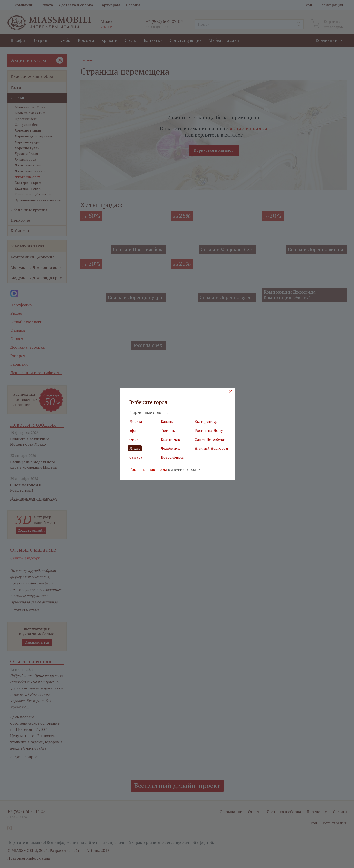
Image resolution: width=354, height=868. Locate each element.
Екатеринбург (207, 421)
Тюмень (168, 430)
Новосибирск (172, 457)
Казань (167, 421)
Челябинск (170, 448)
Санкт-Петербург (210, 439)
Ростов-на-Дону (209, 430)
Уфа (133, 430)
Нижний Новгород (211, 448)
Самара (136, 457)
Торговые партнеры (148, 469)
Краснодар (170, 439)
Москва (136, 421)
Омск (134, 439)
